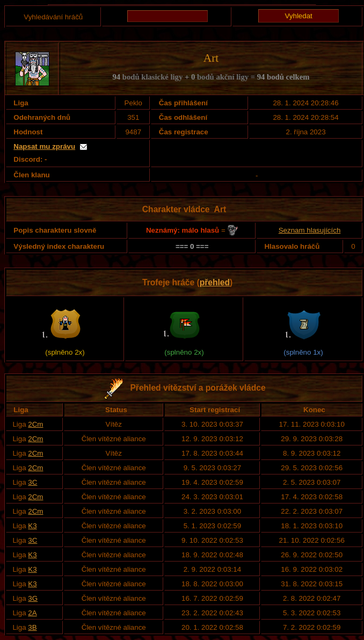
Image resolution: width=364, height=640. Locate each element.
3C (32, 482)
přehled (215, 282)
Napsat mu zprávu (44, 146)
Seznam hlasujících (310, 230)
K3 (32, 526)
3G (33, 598)
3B (32, 627)
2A (32, 613)
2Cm (35, 424)
